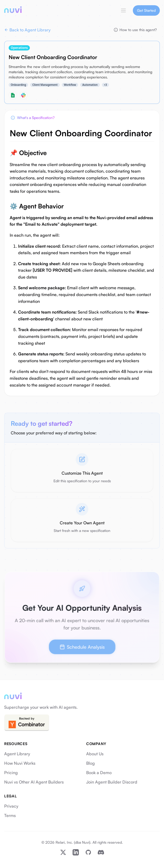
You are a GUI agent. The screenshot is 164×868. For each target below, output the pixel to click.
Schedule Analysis (82, 646)
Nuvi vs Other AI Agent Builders (34, 782)
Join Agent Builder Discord (112, 782)
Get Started (146, 10)
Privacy (11, 806)
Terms (10, 815)
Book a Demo (99, 773)
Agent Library (17, 754)
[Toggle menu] (123, 10)
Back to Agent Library (27, 30)
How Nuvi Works (20, 763)
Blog (91, 763)
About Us (95, 754)
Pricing (11, 773)
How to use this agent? (135, 30)
